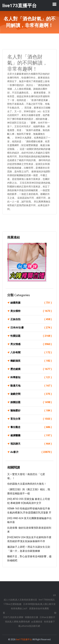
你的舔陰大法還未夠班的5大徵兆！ (27, 484)
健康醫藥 (31, 435)
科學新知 (31, 377)
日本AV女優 (31, 328)
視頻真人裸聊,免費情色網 (17, 622)
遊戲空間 (31, 394)
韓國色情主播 (31, 617)
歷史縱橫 (31, 369)
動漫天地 (31, 386)
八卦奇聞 (31, 353)
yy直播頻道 (37, 622)
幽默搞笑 (31, 361)
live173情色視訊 (47, 600)
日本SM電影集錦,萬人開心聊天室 (39, 604)
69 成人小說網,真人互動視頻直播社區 (30, 598)
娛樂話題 (31, 402)
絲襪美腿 (31, 303)
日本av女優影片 (47, 617)
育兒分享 (31, 419)
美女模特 (31, 311)
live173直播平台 (24, 639)
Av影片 (31, 452)
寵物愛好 (31, 411)
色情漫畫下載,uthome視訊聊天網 (37, 624)
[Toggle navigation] (54, 4)
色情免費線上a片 (19, 608)
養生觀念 (31, 427)
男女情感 (31, 344)
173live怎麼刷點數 (13, 604)
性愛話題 (31, 336)
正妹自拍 (31, 319)
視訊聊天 (31, 444)
